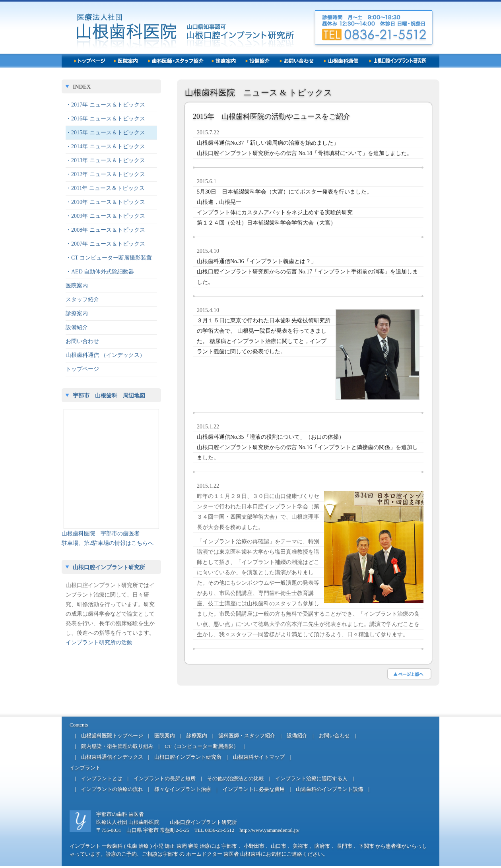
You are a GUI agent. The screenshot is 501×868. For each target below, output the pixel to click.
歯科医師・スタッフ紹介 (247, 735)
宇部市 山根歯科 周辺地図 (109, 396)
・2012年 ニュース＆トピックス (105, 174)
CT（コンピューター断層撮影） (202, 746)
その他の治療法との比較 (236, 778)
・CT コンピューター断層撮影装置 (109, 258)
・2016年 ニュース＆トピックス (105, 119)
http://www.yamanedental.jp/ (269, 830)
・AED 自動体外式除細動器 (100, 272)
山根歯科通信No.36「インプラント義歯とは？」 (257, 261)
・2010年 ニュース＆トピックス (105, 202)
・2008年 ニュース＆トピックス (105, 230)
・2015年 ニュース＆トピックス (105, 133)
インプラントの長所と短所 (165, 778)
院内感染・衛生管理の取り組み (117, 746)
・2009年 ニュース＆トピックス (105, 216)
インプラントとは (102, 778)
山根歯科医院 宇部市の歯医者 (101, 534)
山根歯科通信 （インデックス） (105, 355)
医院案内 (77, 286)
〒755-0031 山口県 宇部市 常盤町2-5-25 (143, 830)
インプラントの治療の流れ (112, 789)
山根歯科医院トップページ (112, 735)
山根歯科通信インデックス (112, 757)
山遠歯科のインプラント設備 (329, 789)
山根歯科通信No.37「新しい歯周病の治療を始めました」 (268, 143)
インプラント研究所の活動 (99, 642)
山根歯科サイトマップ (259, 757)
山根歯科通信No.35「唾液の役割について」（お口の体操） (271, 437)
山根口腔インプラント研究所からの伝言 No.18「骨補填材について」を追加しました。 (305, 153)
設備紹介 (77, 327)
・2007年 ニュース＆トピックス (105, 244)
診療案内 (77, 313)
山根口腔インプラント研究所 (109, 567)
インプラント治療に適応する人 (311, 778)
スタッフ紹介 (82, 299)
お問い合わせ (82, 341)
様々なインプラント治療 (183, 789)
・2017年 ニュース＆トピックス (105, 105)
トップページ (82, 369)
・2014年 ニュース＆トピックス (105, 146)
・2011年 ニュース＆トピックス (105, 188)
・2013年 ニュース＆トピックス (105, 160)
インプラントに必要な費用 (254, 789)
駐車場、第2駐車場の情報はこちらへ (108, 543)
